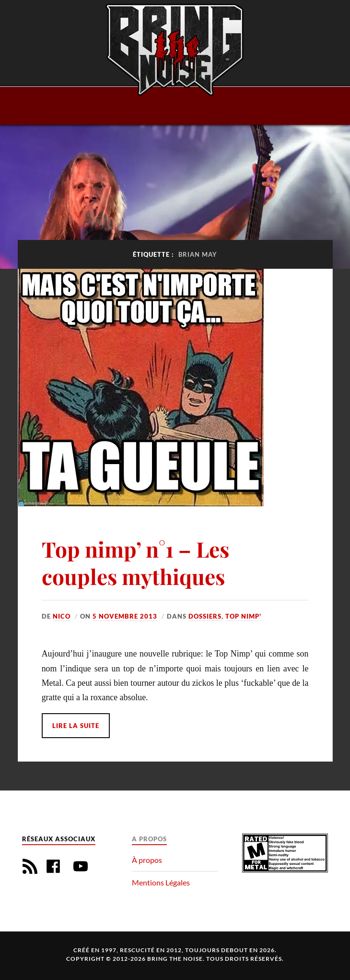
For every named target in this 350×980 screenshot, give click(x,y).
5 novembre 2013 (125, 616)
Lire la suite (76, 726)
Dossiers (205, 616)
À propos (147, 860)
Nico (62, 616)
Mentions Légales (161, 882)
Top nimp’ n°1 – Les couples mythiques (135, 562)
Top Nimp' (243, 616)
